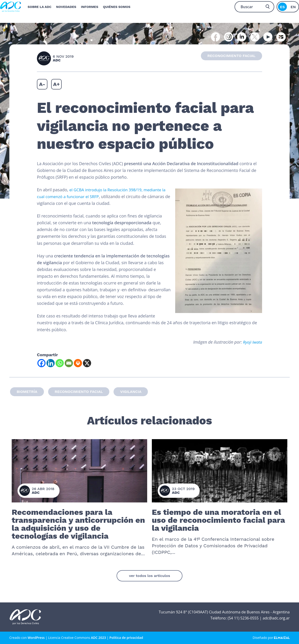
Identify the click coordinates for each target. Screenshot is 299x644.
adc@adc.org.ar (276, 618)
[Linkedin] (51, 363)
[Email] (69, 363)
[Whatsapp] (60, 363)
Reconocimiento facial (79, 392)
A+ (57, 84)
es (282, 6)
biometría (27, 392)
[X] (87, 363)
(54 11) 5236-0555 (243, 618)
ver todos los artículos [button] (149, 576)
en (293, 6)
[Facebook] (41, 363)
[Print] (78, 363)
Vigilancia (131, 392)
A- (42, 84)
